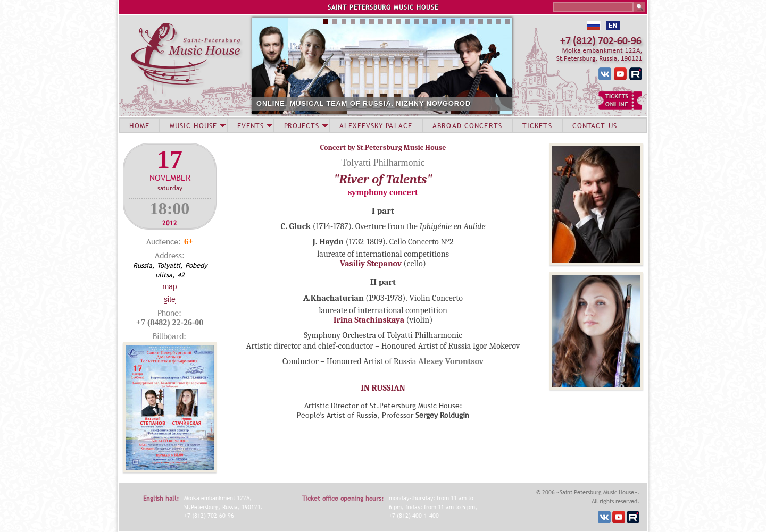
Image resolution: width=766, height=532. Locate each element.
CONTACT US (595, 125)
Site (170, 299)
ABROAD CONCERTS (467, 125)
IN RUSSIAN (383, 388)
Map (169, 286)
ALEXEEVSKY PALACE (376, 125)
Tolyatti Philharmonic (383, 163)
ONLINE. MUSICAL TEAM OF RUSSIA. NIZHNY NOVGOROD (364, 103)
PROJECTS (302, 125)
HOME (139, 125)
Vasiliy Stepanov (371, 264)
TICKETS (537, 125)
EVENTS (251, 125)
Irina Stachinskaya (369, 320)
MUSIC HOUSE (193, 125)
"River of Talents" (383, 179)
